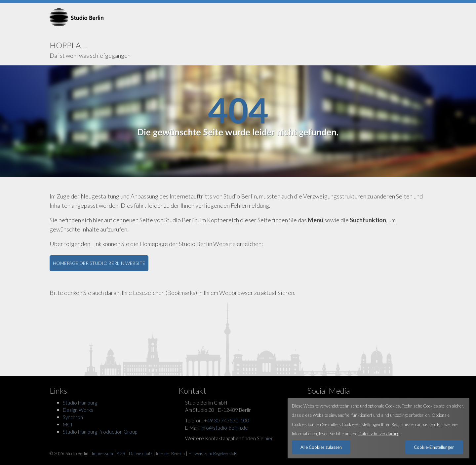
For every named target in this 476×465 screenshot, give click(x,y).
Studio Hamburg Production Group (100, 432)
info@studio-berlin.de (224, 428)
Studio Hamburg (80, 403)
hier (269, 438)
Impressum (102, 453)
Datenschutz (141, 453)
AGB (121, 453)
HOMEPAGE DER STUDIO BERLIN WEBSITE (99, 263)
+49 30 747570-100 (227, 420)
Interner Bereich (170, 453)
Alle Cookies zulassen (321, 447)
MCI (68, 424)
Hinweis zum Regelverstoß (213, 453)
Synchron (73, 417)
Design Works (78, 410)
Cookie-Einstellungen (434, 447)
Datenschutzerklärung (379, 434)
